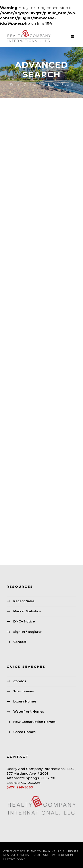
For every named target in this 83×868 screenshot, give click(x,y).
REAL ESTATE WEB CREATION (53, 855)
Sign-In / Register (27, 632)
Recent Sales (24, 601)
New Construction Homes (34, 722)
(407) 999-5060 (20, 787)
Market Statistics (27, 611)
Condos (20, 681)
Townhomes (24, 691)
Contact (20, 642)
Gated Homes (24, 732)
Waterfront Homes (29, 712)
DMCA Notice (24, 622)
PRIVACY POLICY (14, 859)
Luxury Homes (25, 701)
